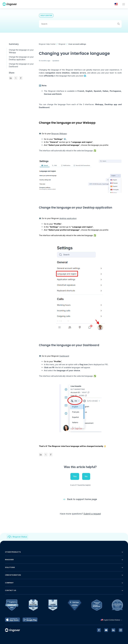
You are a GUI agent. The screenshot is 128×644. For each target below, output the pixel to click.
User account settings (77, 44)
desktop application (68, 218)
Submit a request (92, 514)
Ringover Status (20, 537)
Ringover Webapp (59, 134)
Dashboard (64, 356)
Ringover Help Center (47, 44)
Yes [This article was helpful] (75, 476)
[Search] (80, 24)
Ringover (62, 44)
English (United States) (112, 620)
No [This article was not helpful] (86, 476)
